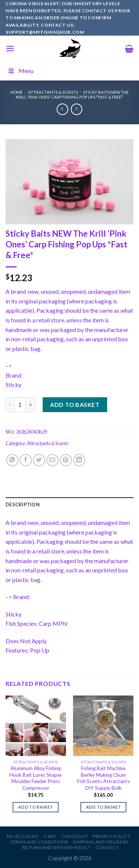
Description (23, 504)
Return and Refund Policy (57, 847)
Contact (107, 847)
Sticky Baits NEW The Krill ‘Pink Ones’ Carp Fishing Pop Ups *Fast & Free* (72, 95)
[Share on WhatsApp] (12, 460)
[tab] (69, 504)
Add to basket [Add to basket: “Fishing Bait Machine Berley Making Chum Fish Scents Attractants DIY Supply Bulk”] (103, 807)
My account (23, 836)
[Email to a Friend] (52, 460)
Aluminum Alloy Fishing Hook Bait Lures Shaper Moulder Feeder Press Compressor (36, 778)
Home (16, 92)
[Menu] (10, 48)
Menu (20, 71)
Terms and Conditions (39, 842)
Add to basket (75, 405)
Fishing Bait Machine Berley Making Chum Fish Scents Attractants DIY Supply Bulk (103, 778)
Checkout (75, 836)
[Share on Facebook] (26, 460)
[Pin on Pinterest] (66, 460)
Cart (50, 836)
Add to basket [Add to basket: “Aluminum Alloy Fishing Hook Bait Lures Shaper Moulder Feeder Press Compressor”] (36, 807)
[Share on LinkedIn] (79, 460)
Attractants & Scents (53, 92)
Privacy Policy (112, 836)
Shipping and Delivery (101, 842)
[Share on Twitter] (39, 460)
